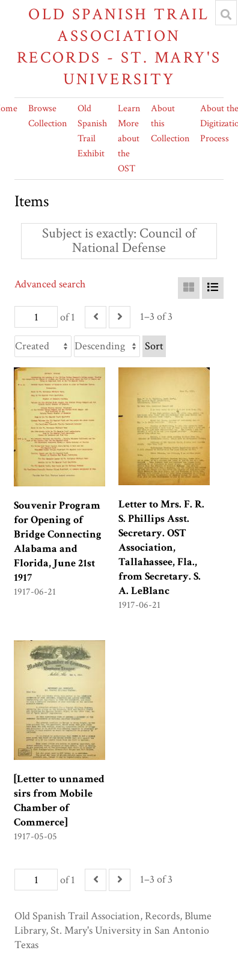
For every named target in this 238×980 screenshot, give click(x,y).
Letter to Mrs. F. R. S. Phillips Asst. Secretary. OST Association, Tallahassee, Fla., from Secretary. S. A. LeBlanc (161, 547)
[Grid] (189, 288)
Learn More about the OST (129, 139)
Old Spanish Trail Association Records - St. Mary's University (119, 47)
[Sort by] (43, 346)
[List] (213, 288)
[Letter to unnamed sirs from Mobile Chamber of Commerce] (59, 801)
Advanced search (50, 284)
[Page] (36, 317)
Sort (154, 346)
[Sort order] (107, 346)
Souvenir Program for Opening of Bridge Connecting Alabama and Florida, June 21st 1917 (58, 541)
